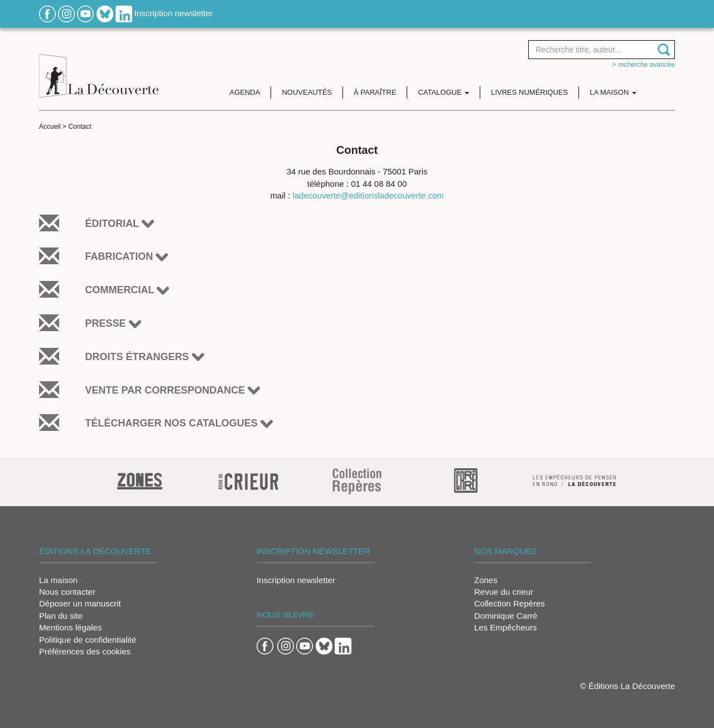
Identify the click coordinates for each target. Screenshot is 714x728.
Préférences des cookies (85, 651)
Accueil (50, 127)
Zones (486, 580)
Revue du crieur (504, 592)
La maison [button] (613, 92)
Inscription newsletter (174, 13)
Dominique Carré (506, 616)
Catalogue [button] (443, 92)
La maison (58, 580)
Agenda (245, 92)
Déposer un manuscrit (80, 603)
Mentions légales (71, 627)
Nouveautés (307, 92)
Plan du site (61, 616)
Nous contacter (67, 592)
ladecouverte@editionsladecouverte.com (368, 195)
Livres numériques (529, 92)
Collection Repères (510, 603)
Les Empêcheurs (506, 627)
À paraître (375, 92)
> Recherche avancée (644, 65)
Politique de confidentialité (88, 640)
